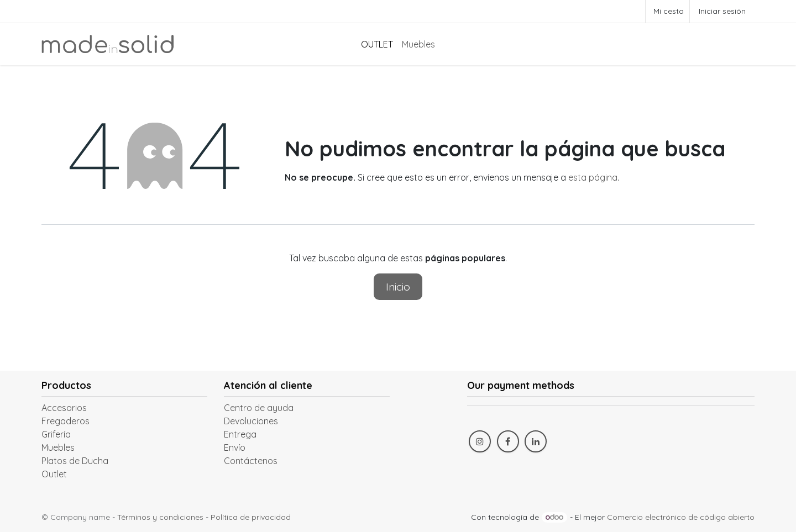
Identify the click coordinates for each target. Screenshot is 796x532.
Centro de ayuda (259, 408)
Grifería (56, 434)
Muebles (58, 447)
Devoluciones (251, 421)
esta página (593, 177)
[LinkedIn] (536, 441)
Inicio (398, 287)
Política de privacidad (251, 517)
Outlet (54, 474)
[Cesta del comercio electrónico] (667, 11)
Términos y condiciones (160, 517)
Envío (235, 447)
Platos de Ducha (75, 461)
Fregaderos (66, 421)
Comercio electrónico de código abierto (681, 517)
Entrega (240, 434)
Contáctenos (251, 461)
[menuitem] (377, 44)
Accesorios (64, 408)
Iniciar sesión (722, 11)
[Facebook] (508, 441)
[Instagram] (480, 441)
